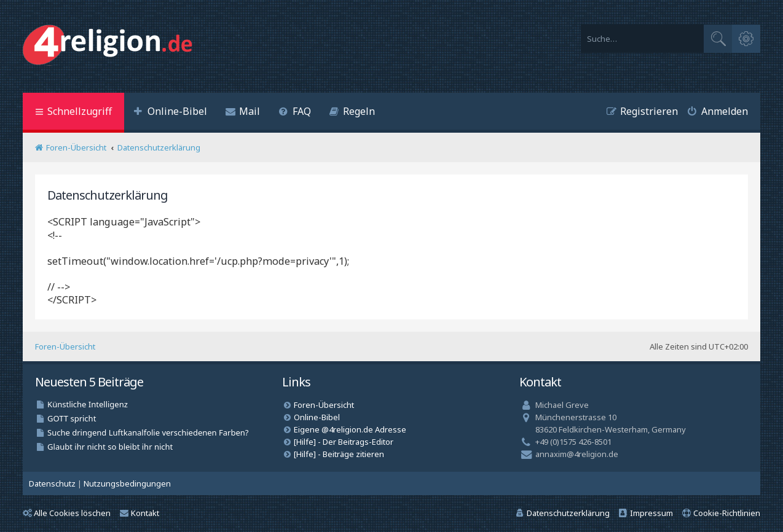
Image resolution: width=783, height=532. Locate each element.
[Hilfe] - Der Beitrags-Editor (344, 442)
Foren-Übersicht (65, 346)
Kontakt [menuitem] (140, 513)
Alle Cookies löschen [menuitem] (67, 513)
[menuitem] (170, 113)
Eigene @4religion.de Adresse (350, 429)
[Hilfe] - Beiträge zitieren (339, 454)
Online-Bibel (317, 417)
